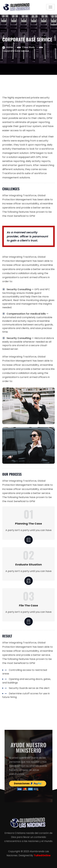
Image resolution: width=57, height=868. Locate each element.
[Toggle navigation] (50, 7)
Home (9, 47)
